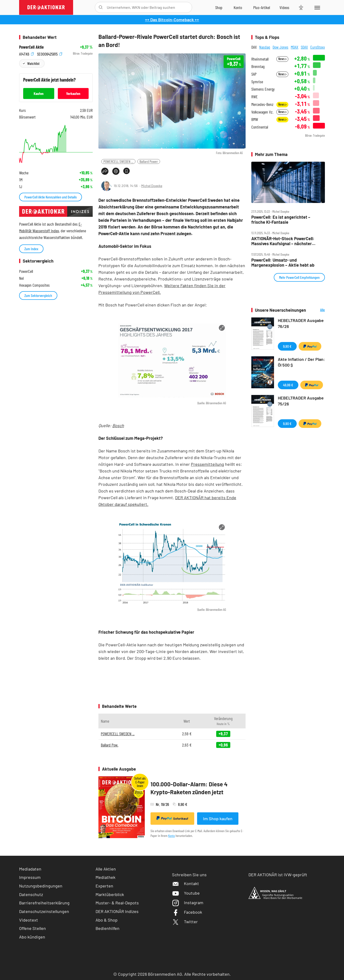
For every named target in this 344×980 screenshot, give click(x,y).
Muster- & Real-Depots (117, 903)
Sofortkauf (172, 818)
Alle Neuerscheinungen (317, 310)
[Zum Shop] (219, 7)
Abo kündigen (32, 937)
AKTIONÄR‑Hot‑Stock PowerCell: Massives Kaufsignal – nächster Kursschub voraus (283, 241)
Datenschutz (31, 894)
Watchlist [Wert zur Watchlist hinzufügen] (33, 63)
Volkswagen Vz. (262, 112)
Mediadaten (30, 869)
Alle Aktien (106, 869)
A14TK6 (26, 54)
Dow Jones (280, 47)
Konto (172, 836)
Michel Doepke (152, 186)
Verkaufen (73, 93)
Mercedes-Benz (262, 104)
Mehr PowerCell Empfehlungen (299, 277)
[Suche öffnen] (101, 7)
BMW (255, 119)
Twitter (185, 922)
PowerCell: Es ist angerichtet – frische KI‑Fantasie (281, 220)
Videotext (29, 920)
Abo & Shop (107, 920)
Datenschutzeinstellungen (44, 911)
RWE (255, 97)
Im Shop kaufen (218, 819)
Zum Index (31, 249)
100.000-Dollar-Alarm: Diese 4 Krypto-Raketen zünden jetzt (189, 788)
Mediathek (105, 877)
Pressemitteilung (207, 464)
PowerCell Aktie (31, 47)
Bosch (118, 425)
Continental (260, 127)
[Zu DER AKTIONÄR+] (262, 7)
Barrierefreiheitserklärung (44, 903)
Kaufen (39, 93)
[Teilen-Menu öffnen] (105, 171)
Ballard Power (149, 161)
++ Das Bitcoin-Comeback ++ (172, 20)
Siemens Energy (263, 89)
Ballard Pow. (110, 745)
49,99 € (288, 385)
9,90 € (287, 346)
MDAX (295, 47)
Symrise (257, 82)
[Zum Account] (238, 7)
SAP (254, 74)
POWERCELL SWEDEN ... (118, 161)
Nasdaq (265, 47)
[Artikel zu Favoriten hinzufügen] (126, 171)
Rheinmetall (260, 59)
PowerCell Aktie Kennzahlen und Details (51, 197)
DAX (254, 47)
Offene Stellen (32, 928)
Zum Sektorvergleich (38, 295)
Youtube (186, 893)
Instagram (188, 902)
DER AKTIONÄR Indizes (117, 911)
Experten (104, 886)
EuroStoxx (318, 47)
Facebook (187, 912)
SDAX (304, 47)
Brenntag (258, 66)
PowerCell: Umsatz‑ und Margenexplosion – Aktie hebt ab (283, 262)
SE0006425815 (50, 54)
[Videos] (284, 7)
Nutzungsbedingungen (41, 886)
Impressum (30, 877)
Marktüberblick (110, 894)
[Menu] (316, 7)
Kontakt (185, 883)
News (282, 59)
